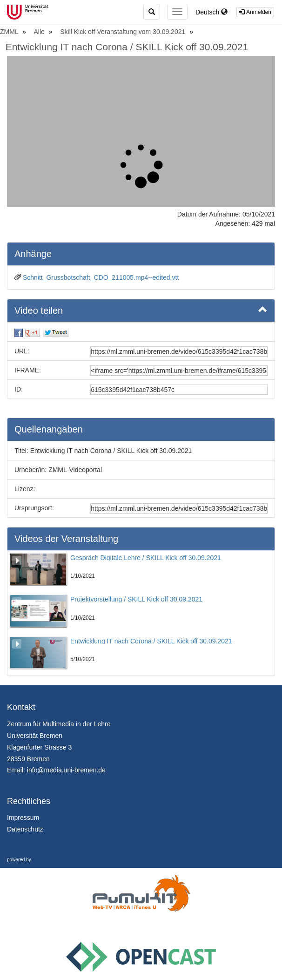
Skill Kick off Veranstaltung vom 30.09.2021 (124, 32)
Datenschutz (25, 829)
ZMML (10, 32)
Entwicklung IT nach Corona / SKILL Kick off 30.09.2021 (127, 47)
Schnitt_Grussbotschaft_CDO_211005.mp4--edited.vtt (101, 277)
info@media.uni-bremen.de (66, 770)
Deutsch (211, 12)
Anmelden (255, 12)
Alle (40, 32)
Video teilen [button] (141, 310)
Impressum (23, 818)
